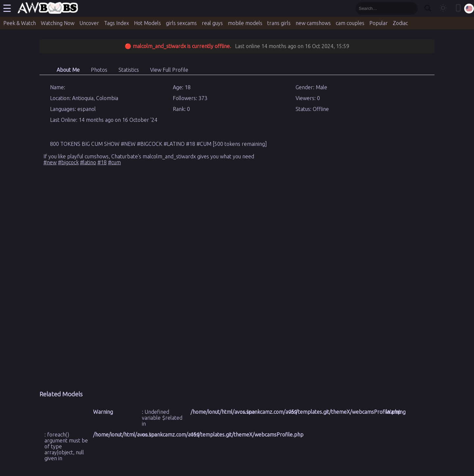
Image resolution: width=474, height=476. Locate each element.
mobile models (245, 23)
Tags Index (117, 23)
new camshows (313, 23)
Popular (379, 23)
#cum (114, 162)
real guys (212, 23)
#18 (102, 162)
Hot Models (147, 23)
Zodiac (400, 23)
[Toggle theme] (443, 8)
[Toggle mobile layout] (458, 8)
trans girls (279, 23)
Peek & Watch (20, 23)
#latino (88, 162)
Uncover (89, 23)
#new (50, 162)
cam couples (350, 23)
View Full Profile (169, 70)
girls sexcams (181, 23)
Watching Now (58, 23)
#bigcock (68, 162)
